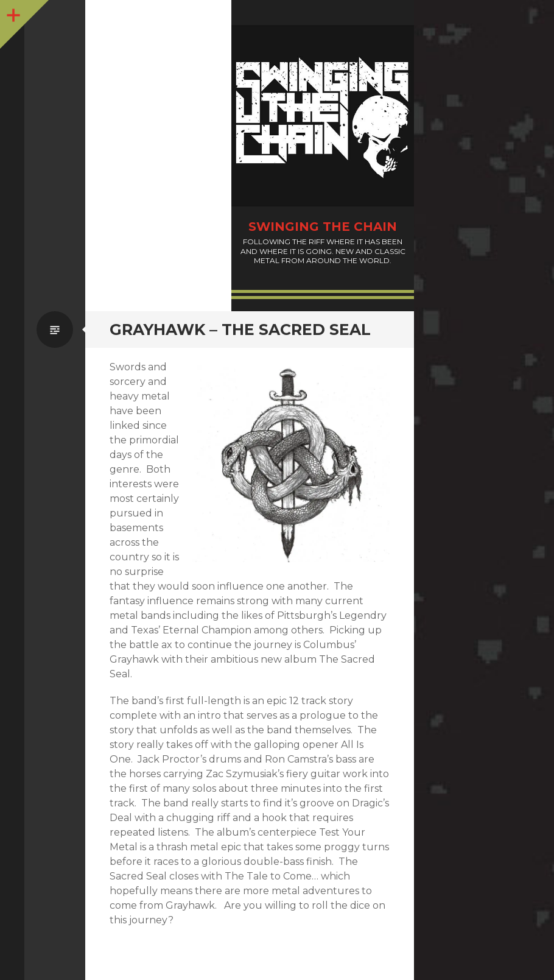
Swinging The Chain (323, 227)
